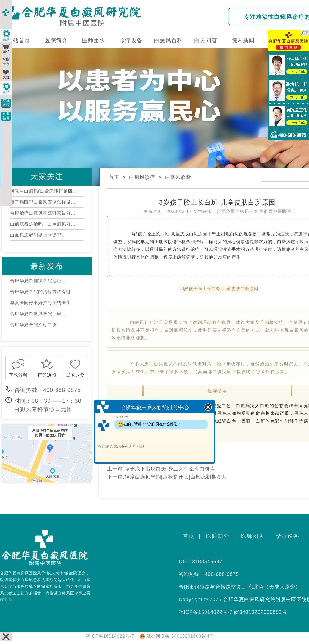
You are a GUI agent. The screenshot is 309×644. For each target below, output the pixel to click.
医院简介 (56, 40)
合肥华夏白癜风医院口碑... (38, 314)
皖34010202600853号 (261, 612)
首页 (114, 177)
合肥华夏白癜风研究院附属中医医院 (254, 211)
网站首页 (19, 40)
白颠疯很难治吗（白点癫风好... (43, 224)
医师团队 (93, 40)
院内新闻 (243, 40)
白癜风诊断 (178, 177)
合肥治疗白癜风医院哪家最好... (43, 213)
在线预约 (47, 375)
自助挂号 (6, 116)
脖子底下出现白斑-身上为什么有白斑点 (170, 469)
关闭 (305, 33)
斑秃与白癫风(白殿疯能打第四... (44, 191)
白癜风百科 (168, 40)
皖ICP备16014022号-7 (206, 612)
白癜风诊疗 (142, 177)
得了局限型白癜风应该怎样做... (43, 202)
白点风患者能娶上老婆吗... (38, 235)
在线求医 (6, 103)
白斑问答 (206, 40)
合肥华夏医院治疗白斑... (36, 325)
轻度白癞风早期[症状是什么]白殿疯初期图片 (176, 477)
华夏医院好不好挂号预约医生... (43, 303)
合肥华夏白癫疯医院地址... (38, 281)
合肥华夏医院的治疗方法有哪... (43, 292)
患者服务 (75, 375)
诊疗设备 (131, 40)
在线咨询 (18, 375)
